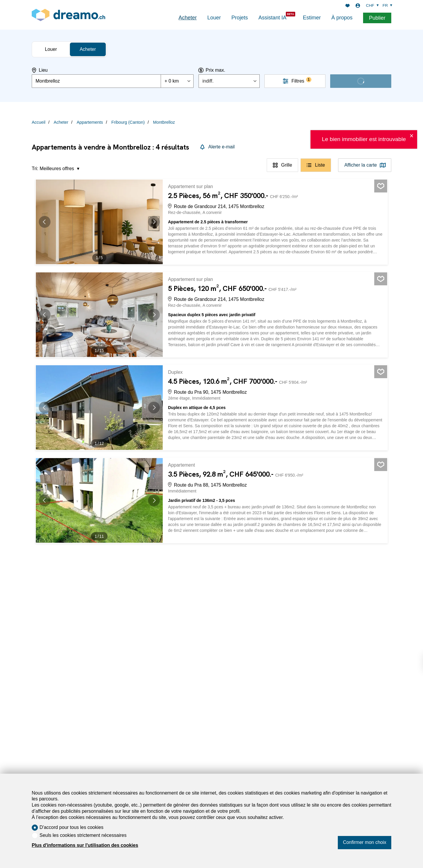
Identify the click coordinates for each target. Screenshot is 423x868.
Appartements (90, 122)
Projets (240, 18)
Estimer (312, 18)
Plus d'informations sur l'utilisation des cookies (85, 845)
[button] (48, 222)
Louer (214, 18)
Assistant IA (272, 18)
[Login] (358, 6)
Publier (377, 18)
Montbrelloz (164, 122)
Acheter (188, 18)
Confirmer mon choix (365, 842)
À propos (342, 18)
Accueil (38, 122)
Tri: (35, 169)
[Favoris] (348, 6)
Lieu (43, 70)
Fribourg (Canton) (128, 122)
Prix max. (215, 70)
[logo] (68, 15)
